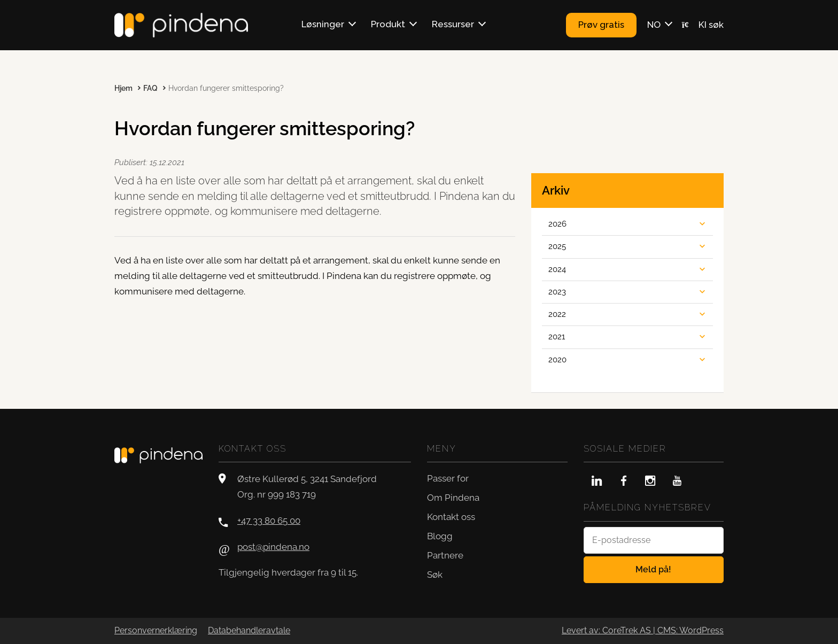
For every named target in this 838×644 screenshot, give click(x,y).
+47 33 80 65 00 (269, 521)
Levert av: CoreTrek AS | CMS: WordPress (643, 631)
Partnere (445, 555)
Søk (435, 575)
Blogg (440, 536)
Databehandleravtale (249, 631)
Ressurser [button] (453, 24)
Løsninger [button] (323, 24)
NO (654, 25)
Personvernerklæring (156, 631)
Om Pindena (453, 498)
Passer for (448, 478)
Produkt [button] (388, 24)
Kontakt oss (451, 517)
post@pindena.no (273, 547)
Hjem (123, 88)
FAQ (150, 88)
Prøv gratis (601, 25)
